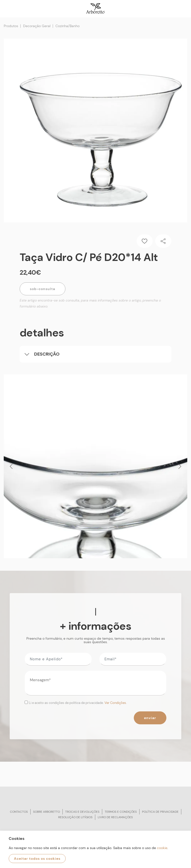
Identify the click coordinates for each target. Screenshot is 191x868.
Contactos (19, 812)
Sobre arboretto (47, 812)
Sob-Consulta (43, 289)
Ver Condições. (116, 703)
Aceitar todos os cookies (37, 859)
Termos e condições (121, 812)
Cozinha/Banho (68, 26)
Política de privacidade (160, 812)
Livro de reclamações (115, 817)
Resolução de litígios (75, 817)
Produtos (11, 26)
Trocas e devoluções (82, 812)
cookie (162, 848)
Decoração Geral (37, 26)
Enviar (150, 718)
